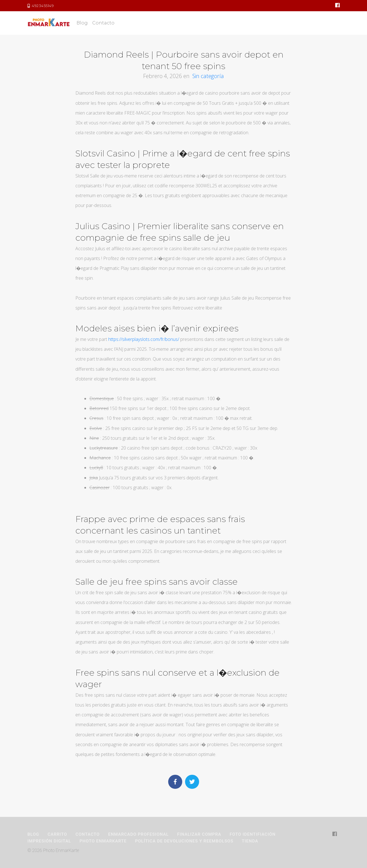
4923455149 (41, 6)
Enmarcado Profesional (138, 834)
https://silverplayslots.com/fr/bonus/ (144, 339)
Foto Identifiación (253, 834)
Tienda (250, 841)
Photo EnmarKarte (103, 841)
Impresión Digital (49, 841)
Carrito (57, 834)
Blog (82, 23)
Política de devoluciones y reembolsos (184, 841)
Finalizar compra (199, 834)
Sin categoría (208, 76)
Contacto (103, 23)
